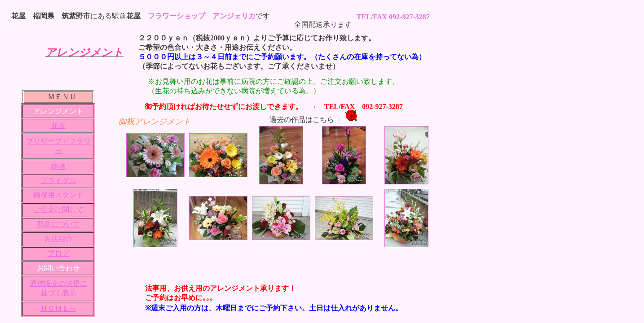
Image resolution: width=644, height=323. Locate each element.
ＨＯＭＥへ (58, 308)
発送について (58, 224)
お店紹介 (58, 239)
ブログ (58, 253)
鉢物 (58, 166)
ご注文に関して (58, 210)
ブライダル (58, 181)
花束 (58, 125)
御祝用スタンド (58, 195)
